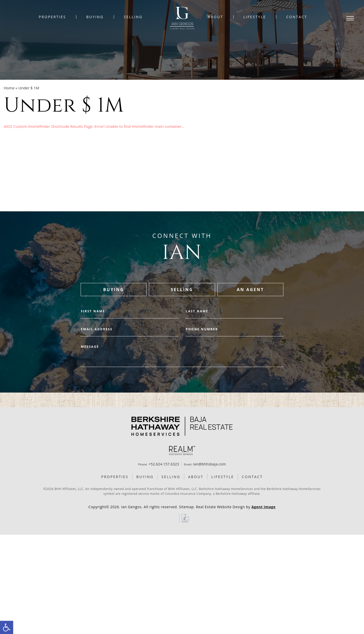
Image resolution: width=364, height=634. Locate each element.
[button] (7, 627)
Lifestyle (255, 17)
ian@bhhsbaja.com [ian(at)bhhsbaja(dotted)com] (210, 464)
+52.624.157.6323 (164, 464)
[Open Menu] (350, 18)
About (215, 17)
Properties (52, 17)
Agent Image (264, 507)
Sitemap (186, 507)
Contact (297, 17)
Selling (133, 17)
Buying (95, 17)
